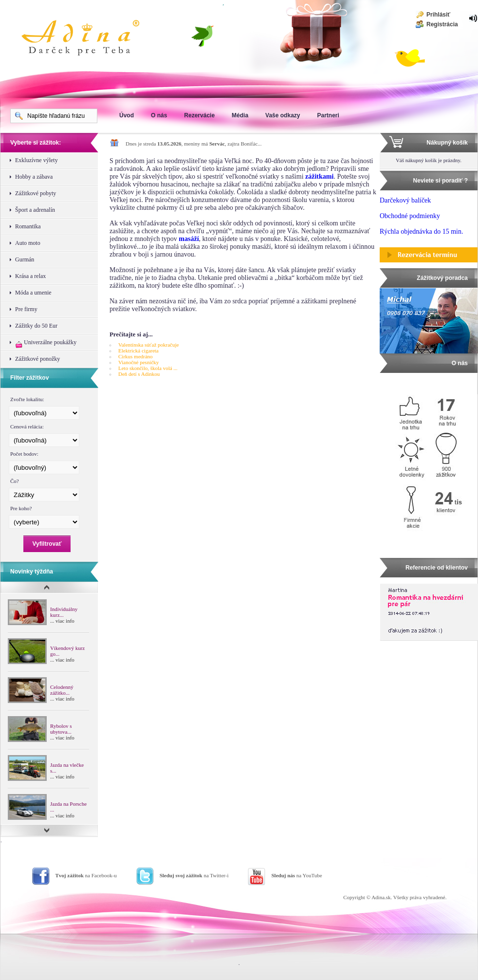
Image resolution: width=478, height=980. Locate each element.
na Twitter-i (194, 875)
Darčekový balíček (405, 200)
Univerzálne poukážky (46, 343)
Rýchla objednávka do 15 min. (421, 231)
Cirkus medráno (136, 356)
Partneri (328, 115)
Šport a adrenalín (35, 210)
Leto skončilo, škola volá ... (148, 368)
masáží (189, 239)
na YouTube (296, 875)
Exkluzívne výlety (37, 160)
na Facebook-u (86, 875)
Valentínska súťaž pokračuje (148, 345)
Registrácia (442, 24)
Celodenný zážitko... (62, 690)
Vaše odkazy (283, 115)
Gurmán (25, 259)
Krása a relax (30, 276)
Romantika (28, 226)
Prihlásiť (438, 15)
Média (240, 115)
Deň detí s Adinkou (139, 374)
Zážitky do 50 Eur (36, 326)
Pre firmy (26, 309)
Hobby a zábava (34, 177)
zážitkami (319, 176)
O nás (159, 115)
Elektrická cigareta (138, 351)
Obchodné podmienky (410, 216)
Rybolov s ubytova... (61, 729)
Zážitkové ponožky (37, 359)
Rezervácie (199, 115)
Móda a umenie (33, 293)
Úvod (127, 115)
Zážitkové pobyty (36, 193)
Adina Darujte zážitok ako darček (88, 39)
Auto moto (28, 243)
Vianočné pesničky (138, 362)
